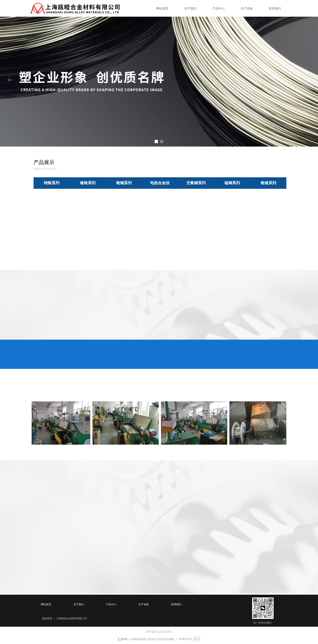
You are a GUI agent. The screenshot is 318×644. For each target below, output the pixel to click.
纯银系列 (52, 183)
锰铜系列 (232, 183)
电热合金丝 (160, 183)
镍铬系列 (88, 183)
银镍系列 (268, 183)
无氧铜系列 (196, 183)
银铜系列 (124, 183)
